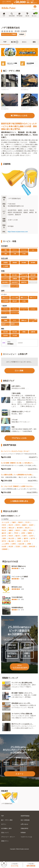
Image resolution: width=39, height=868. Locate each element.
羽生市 (4, 530)
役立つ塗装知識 (25, 820)
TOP (4, 15)
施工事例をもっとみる (19, 116)
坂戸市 (33, 538)
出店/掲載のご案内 (6, 828)
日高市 (19, 541)
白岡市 (14, 544)
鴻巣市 (11, 530)
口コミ (24, 42)
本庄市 (4, 528)
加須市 (31, 525)
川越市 (14, 522)
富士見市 (11, 538)
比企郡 (4, 547)
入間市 (23, 533)
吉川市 (26, 541)
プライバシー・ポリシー (8, 837)
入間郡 (29, 544)
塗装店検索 (12, 15)
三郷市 (19, 538)
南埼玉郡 (32, 547)
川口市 (27, 522)
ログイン (4, 824)
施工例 (27, 15)
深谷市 (18, 530)
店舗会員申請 (24, 828)
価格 (34, 42)
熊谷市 (20, 522)
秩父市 (11, 525)
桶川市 (18, 536)
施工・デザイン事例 (7, 820)
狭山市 (27, 528)
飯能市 (24, 525)
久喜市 (24, 536)
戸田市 (16, 533)
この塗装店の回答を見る (19, 501)
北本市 (31, 536)
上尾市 (24, 530)
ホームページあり (15, 286)
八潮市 (4, 538)
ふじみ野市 (5, 544)
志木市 (4, 536)
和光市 (11, 536)
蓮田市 (26, 538)
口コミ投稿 (19, 371)
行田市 (4, 525)
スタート (20, 774)
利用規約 (23, 833)
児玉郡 (18, 547)
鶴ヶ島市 (11, 541)
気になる (35, 14)
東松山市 (11, 528)
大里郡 (24, 547)
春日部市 (20, 528)
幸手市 (4, 541)
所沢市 (18, 525)
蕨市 (10, 533)
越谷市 (4, 533)
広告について (5, 833)
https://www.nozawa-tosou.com (18, 232)
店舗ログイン (5, 841)
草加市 (31, 530)
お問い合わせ (24, 824)
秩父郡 (11, 547)
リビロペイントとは (26, 837)
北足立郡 (21, 544)
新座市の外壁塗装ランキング (11, 516)
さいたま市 (5, 522)
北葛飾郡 (5, 549)
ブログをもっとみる (19, 438)
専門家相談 (19, 15)
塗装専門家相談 (25, 816)
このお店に (15, 865)
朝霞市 (30, 533)
